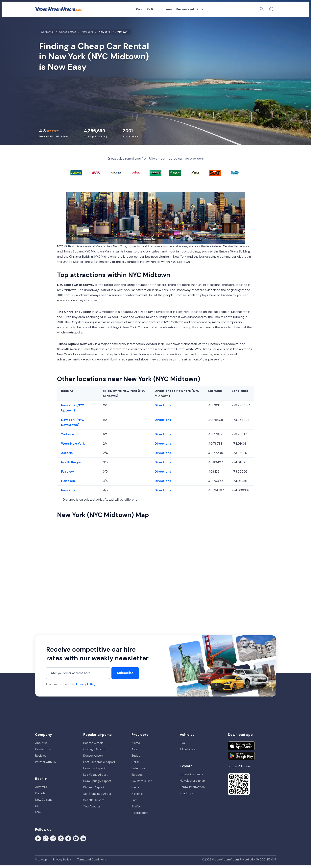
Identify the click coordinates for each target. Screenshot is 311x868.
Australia (41, 790)
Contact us (43, 752)
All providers (140, 815)
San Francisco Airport (98, 796)
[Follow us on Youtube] (76, 841)
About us (41, 746)
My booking (234, 9)
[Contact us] (263, 9)
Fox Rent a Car (142, 784)
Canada (40, 796)
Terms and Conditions (92, 862)
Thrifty (136, 809)
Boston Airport (93, 746)
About (218, 9)
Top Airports (92, 809)
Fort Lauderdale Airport (99, 765)
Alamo (136, 746)
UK (37, 809)
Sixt (134, 803)
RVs (182, 746)
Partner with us (45, 765)
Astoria (67, 455)
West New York (73, 446)
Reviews (41, 758)
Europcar (138, 777)
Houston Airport (94, 771)
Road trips (187, 796)
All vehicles (187, 752)
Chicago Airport (94, 752)
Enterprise (139, 771)
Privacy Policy (85, 687)
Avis (134, 752)
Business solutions (168, 9)
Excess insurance (191, 777)
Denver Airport (93, 758)
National (137, 796)
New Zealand (44, 802)
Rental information (192, 790)
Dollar (135, 765)
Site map (41, 862)
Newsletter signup (192, 783)
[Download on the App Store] (241, 748)
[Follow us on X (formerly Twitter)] (61, 841)
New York (68, 493)
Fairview (67, 474)
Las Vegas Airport (96, 777)
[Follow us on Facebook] (38, 841)
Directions (163, 408)
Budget (137, 758)
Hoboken (68, 483)
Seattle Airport (94, 803)
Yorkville (68, 437)
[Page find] (253, 9)
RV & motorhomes (138, 9)
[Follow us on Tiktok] (68, 841)
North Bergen (72, 465)
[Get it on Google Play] (241, 758)
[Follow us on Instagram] (46, 841)
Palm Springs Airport (97, 784)
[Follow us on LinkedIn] (83, 841)
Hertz (135, 790)
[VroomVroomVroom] (58, 9)
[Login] (271, 9)
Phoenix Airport (94, 790)
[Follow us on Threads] (53, 841)
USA (38, 815)
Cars (118, 9)
